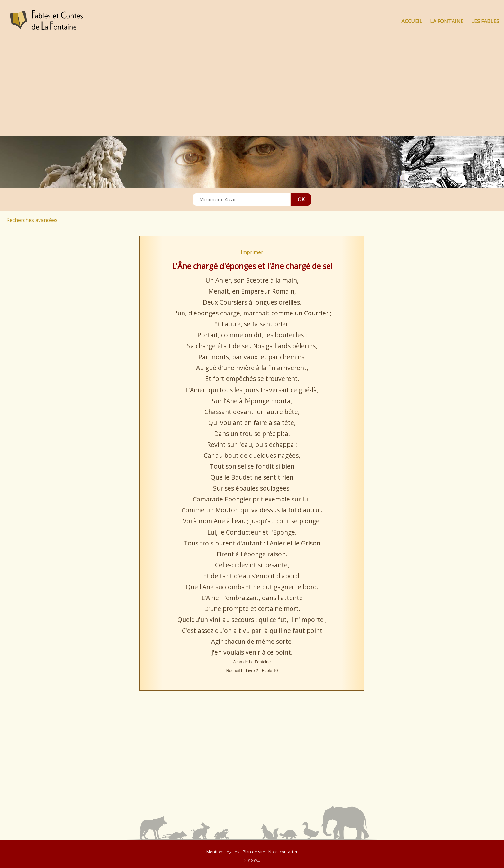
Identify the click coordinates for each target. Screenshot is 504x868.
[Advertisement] (252, 88)
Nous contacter (283, 852)
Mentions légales (223, 852)
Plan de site (254, 852)
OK (301, 199)
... (259, 860)
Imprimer (252, 252)
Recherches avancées (32, 220)
